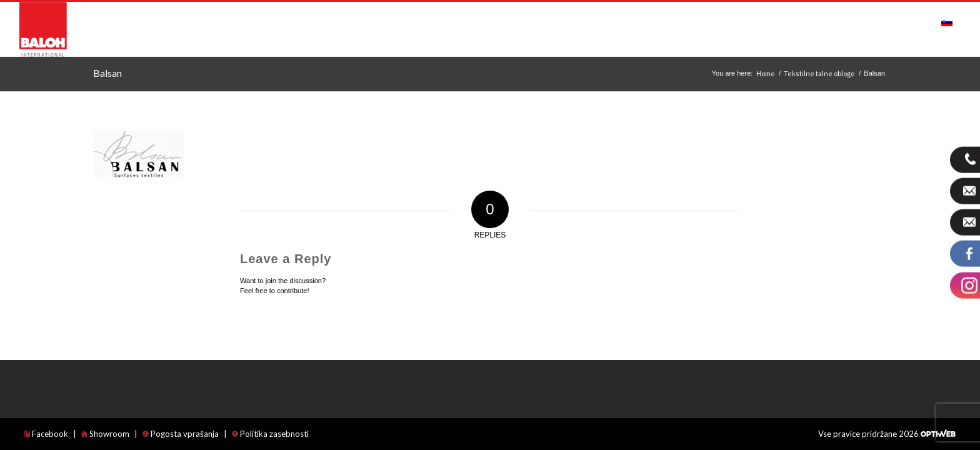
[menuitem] (255, 22)
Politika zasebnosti (270, 434)
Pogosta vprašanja (181, 434)
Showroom (105, 434)
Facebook (46, 434)
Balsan (107, 73)
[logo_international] (43, 29)
